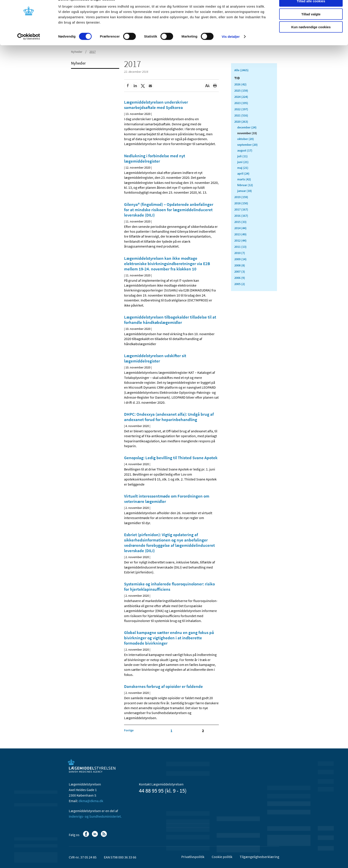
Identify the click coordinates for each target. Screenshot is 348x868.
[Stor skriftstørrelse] (207, 86)
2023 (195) (241, 103)
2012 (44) (240, 240)
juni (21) (243, 162)
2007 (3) (240, 272)
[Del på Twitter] (143, 86)
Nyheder (78, 63)
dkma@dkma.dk (91, 801)
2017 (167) (241, 209)
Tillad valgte (311, 24)
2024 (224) (241, 97)
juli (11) (242, 156)
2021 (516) (241, 115)
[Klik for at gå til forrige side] (129, 730)
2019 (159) (241, 197)
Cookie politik (222, 857)
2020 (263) (241, 122)
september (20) (247, 145)
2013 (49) (240, 234)
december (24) (247, 127)
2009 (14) (240, 259)
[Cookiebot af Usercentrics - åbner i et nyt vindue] (29, 47)
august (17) (245, 150)
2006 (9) (240, 278)
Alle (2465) (241, 70)
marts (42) (244, 179)
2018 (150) (241, 203)
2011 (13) (240, 247)
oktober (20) (246, 139)
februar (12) (245, 185)
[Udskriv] (215, 86)
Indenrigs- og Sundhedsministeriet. (95, 816)
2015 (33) (240, 222)
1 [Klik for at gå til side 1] (171, 731)
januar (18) (245, 191)
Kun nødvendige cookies (311, 37)
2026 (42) (240, 84)
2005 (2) (240, 284)
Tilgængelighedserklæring (259, 857)
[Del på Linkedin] (135, 86)
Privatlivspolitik (193, 857)
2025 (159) (241, 91)
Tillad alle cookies (311, 11)
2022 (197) (241, 109)
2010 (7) (240, 253)
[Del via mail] (150, 86)
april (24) (243, 173)
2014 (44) (240, 228)
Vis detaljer (231, 46)
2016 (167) (241, 216)
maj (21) (243, 168)
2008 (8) (240, 265)
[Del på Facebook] (128, 86)
